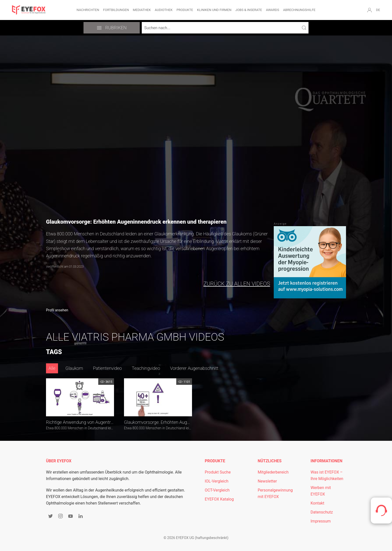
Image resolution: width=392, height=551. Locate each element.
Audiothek (164, 10)
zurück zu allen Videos (237, 284)
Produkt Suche (218, 472)
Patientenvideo (107, 368)
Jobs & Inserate (249, 10)
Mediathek (142, 10)
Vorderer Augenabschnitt (194, 368)
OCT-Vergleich (217, 490)
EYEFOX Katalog (219, 499)
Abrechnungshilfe (299, 10)
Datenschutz (322, 512)
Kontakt (317, 503)
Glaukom (74, 368)
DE (378, 10)
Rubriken (112, 28)
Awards (273, 10)
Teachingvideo (146, 368)
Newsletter (267, 481)
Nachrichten (88, 10)
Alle (52, 368)
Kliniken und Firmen (214, 10)
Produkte (185, 10)
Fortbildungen (116, 10)
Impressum (321, 521)
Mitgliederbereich (273, 472)
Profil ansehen (57, 310)
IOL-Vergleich (216, 481)
